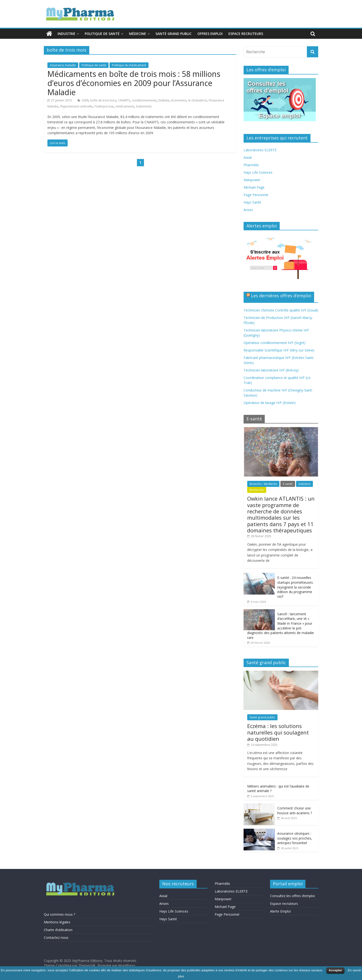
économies (179, 100)
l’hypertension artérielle (76, 106)
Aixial (248, 157)
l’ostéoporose (104, 106)
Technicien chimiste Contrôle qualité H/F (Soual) (281, 310)
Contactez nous (56, 937)
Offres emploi (210, 34)
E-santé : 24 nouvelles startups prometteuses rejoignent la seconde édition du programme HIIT (295, 587)
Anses (248, 210)
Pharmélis (251, 165)
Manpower (252, 180)
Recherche (257, 490)
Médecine (138, 34)
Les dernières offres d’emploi (281, 296)
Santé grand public (174, 34)
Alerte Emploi (280, 911)
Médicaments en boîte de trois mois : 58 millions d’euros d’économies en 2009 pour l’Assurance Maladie (134, 83)
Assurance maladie (63, 65)
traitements (144, 106)
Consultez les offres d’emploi (292, 896)
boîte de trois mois (103, 100)
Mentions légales (57, 922)
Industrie (66, 34)
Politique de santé (102, 34)
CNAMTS (124, 100)
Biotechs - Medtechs (263, 484)
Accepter (336, 970)
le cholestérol (197, 100)
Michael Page (254, 187)
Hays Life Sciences (258, 172)
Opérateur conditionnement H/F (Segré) (275, 343)
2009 (85, 100)
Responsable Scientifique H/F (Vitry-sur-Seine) (279, 350)
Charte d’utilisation (58, 930)
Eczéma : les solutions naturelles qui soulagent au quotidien (278, 732)
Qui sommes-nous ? (59, 914)
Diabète (164, 100)
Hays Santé (252, 202)
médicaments (125, 106)
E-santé (288, 484)
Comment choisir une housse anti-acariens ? (295, 811)
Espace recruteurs (246, 34)
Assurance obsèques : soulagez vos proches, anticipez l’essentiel (295, 838)
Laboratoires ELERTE (260, 150)
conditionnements (144, 100)
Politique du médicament (129, 65)
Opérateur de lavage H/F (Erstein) (270, 403)
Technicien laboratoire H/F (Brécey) (271, 370)
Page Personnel (256, 195)
